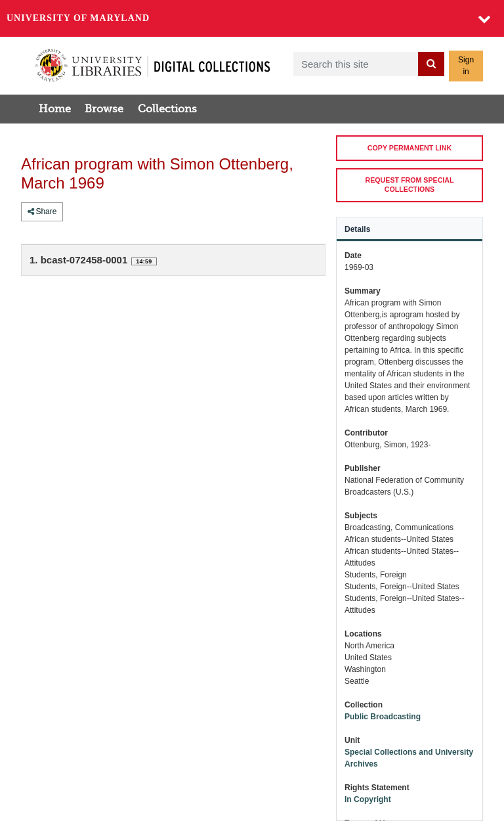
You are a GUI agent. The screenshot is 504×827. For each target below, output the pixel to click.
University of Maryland (78, 18)
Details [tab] (357, 229)
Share (42, 212)
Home (55, 109)
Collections (167, 109)
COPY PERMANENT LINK (409, 148)
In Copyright (368, 799)
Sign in (466, 66)
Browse (104, 109)
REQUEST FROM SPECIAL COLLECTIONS (410, 184)
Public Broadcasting (383, 717)
